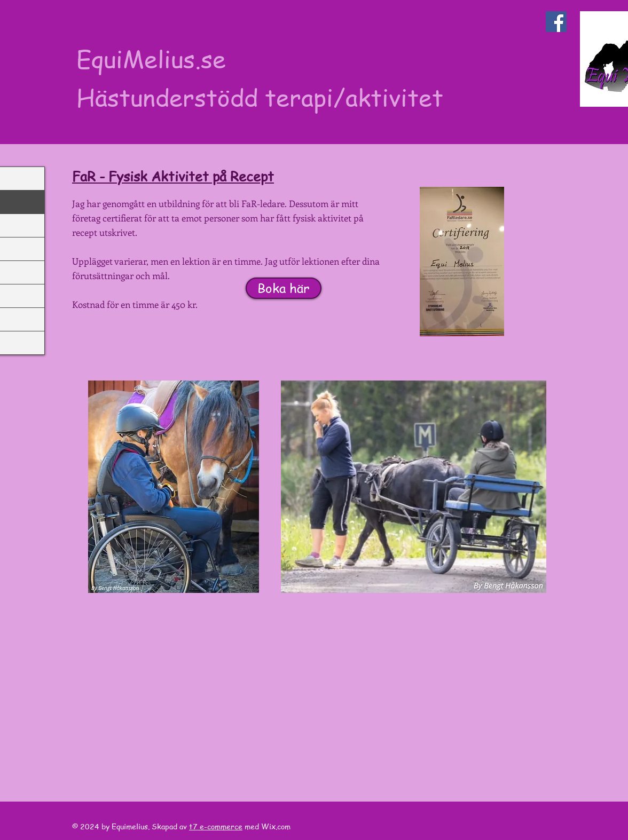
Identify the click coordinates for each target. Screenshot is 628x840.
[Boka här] (284, 288)
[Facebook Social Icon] (556, 22)
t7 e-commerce (216, 826)
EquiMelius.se (151, 58)
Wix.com (277, 826)
